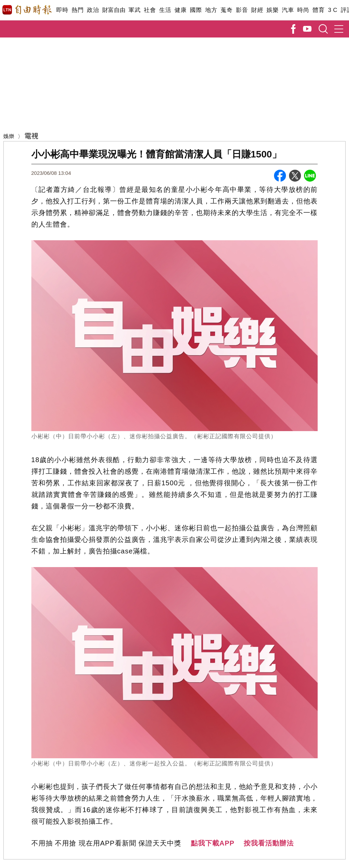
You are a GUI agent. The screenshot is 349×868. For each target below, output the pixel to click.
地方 (211, 10)
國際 (196, 10)
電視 (31, 135)
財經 (257, 10)
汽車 (288, 10)
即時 (62, 10)
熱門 (78, 10)
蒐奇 (226, 10)
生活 (165, 10)
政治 (93, 10)
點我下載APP (213, 843)
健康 (180, 10)
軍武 (134, 10)
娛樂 (272, 10)
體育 (318, 10)
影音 (242, 10)
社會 (150, 10)
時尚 (303, 10)
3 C (333, 10)
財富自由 (114, 10)
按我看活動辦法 (269, 843)
